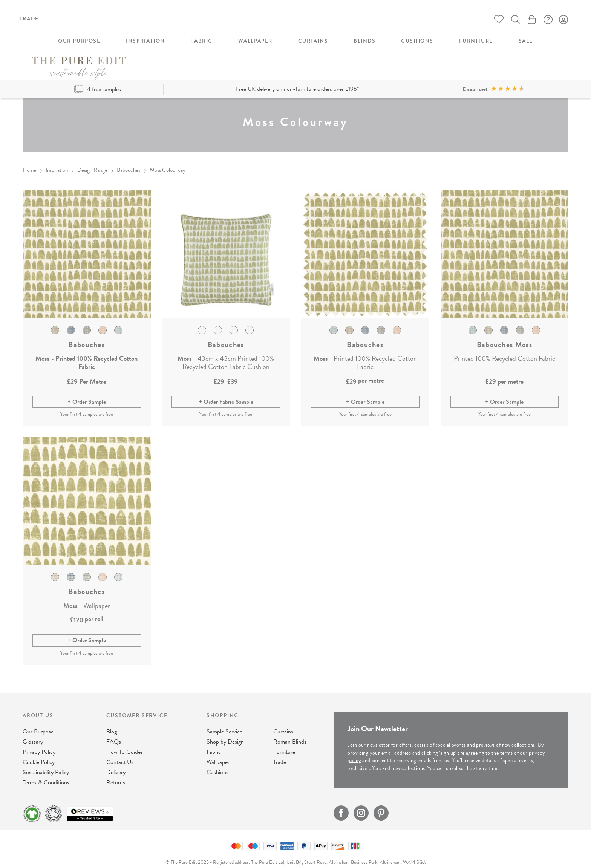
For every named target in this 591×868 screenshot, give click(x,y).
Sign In (564, 20)
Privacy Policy (39, 745)
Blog (112, 724)
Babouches (129, 158)
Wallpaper (218, 755)
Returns (116, 775)
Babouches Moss (504, 332)
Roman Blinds (290, 735)
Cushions (217, 765)
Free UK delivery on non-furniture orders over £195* (297, 77)
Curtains (283, 724)
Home (29, 158)
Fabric (214, 745)
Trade (29, 19)
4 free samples (97, 78)
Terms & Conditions (46, 775)
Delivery (116, 765)
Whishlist (497, 20)
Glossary (33, 735)
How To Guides (125, 745)
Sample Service (224, 724)
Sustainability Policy (46, 765)
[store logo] (295, 29)
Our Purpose (38, 724)
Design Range (92, 158)
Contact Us (120, 755)
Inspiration (57, 158)
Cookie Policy (39, 755)
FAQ (547, 20)
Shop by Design (225, 735)
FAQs (114, 735)
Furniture (284, 745)
